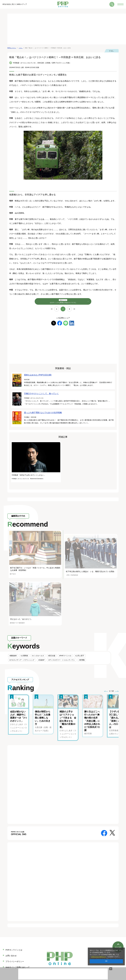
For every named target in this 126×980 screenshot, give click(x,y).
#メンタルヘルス (38, 656)
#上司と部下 (80, 656)
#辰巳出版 (52, 656)
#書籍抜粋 (13, 656)
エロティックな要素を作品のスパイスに (63, 301)
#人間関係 (24, 656)
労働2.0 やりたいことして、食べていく (41, 394)
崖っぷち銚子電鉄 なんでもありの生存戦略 (43, 413)
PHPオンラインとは (14, 950)
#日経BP (41, 660)
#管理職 (82, 660)
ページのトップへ (118, 939)
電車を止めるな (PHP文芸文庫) (38, 375)
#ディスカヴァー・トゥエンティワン (62, 660)
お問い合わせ (11, 956)
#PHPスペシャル (65, 656)
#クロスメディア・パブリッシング (22, 660)
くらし (111, 51)
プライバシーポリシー (99, 957)
